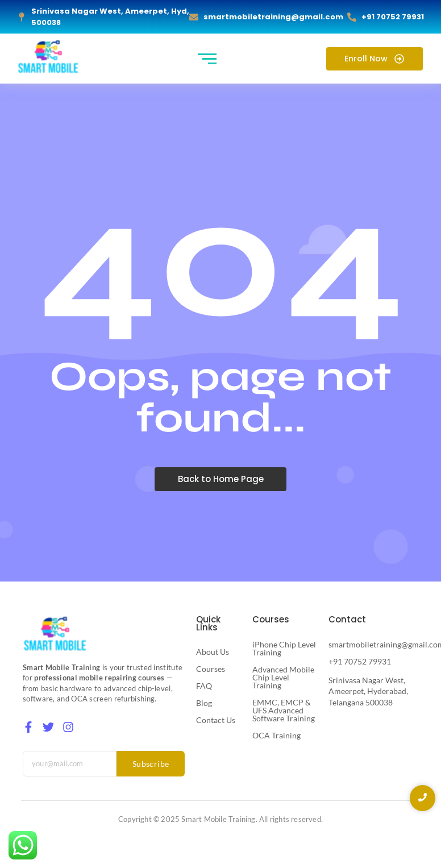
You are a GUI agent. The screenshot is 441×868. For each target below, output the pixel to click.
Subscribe (151, 764)
